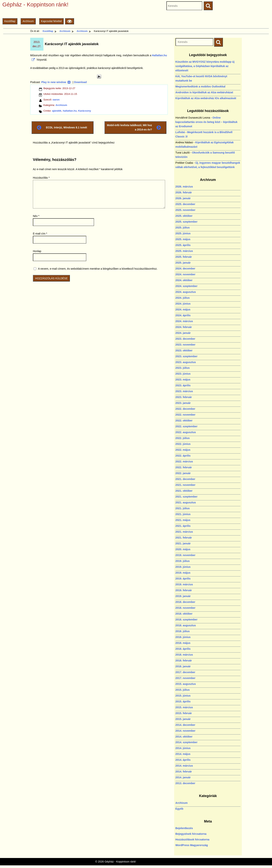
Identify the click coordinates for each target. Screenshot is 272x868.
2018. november (185, 608)
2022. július (183, 438)
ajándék (57, 111)
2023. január (183, 403)
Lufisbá (180, 132)
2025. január (183, 263)
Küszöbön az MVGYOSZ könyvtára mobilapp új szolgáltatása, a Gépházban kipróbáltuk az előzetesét (205, 66)
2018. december (185, 602)
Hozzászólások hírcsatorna (192, 839)
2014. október (184, 737)
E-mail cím (40, 234)
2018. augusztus (186, 625)
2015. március (184, 707)
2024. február (184, 327)
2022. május (183, 450)
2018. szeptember (187, 620)
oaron (56, 100)
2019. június (183, 567)
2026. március (184, 187)
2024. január (183, 333)
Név (36, 216)
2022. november (185, 415)
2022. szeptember (187, 426)
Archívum (28, 21)
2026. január (183, 198)
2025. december (185, 204)
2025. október (184, 216)
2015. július (183, 690)
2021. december (185, 479)
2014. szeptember (187, 742)
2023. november (185, 345)
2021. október (184, 491)
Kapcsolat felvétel (51, 21)
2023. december (185, 339)
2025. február (184, 257)
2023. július (183, 368)
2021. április (183, 526)
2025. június (183, 233)
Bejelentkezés (184, 828)
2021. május (183, 520)
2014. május (183, 754)
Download (80, 82)
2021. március (184, 532)
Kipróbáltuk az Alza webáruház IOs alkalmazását (206, 98)
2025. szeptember (187, 222)
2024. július (183, 298)
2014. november (185, 731)
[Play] (99, 76)
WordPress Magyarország (192, 845)
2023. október (184, 350)
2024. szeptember (187, 286)
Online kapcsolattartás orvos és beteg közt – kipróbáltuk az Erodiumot (206, 122)
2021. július (183, 508)
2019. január (183, 596)
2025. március (184, 251)
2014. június (183, 748)
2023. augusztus (186, 362)
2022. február (184, 467)
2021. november (185, 485)
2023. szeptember (187, 356)
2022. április (183, 456)
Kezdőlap (10, 21)
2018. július (183, 631)
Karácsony (85, 111)
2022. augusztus (186, 432)
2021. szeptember (187, 497)
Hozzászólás (41, 178)
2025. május (183, 239)
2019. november (185, 555)
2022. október (184, 420)
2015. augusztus (186, 684)
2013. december (185, 783)
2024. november (185, 274)
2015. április (183, 701)
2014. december (185, 725)
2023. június (183, 374)
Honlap (37, 251)
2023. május (183, 380)
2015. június (183, 696)
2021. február (184, 538)
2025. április (183, 245)
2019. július (183, 561)
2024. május (183, 309)
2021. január (183, 543)
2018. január (183, 666)
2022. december (185, 409)
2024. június (183, 304)
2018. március (184, 655)
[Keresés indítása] (218, 42)
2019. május (183, 573)
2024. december (185, 269)
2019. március (184, 584)
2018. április (183, 649)
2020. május (183, 549)
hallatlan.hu (70, 111)
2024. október (184, 280)
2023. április (183, 385)
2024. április (183, 315)
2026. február (184, 192)
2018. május (183, 643)
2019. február (184, 590)
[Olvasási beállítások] (69, 21)
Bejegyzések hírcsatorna (191, 834)
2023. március (184, 391)
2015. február (184, 713)
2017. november (185, 678)
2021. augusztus (186, 502)
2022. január (183, 473)
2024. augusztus (186, 292)
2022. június (183, 444)
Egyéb (179, 809)
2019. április (183, 579)
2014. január (183, 777)
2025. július (183, 228)
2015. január (183, 719)
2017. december (185, 672)
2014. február (184, 772)
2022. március (184, 461)
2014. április (183, 760)
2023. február (184, 397)
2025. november (185, 210)
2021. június (183, 514)
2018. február (184, 660)
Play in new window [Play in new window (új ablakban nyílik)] (56, 82)
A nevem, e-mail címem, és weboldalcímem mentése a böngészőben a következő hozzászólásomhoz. (98, 269)
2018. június (183, 637)
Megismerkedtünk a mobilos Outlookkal (201, 86)
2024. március (184, 321)
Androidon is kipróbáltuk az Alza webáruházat (204, 92)
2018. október (184, 614)
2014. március (184, 766)
